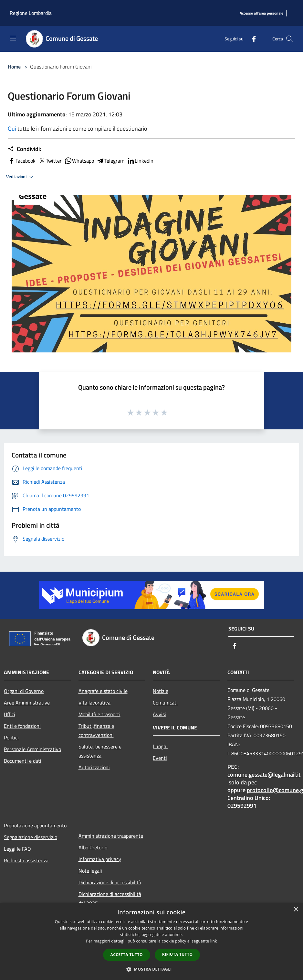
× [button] (296, 910)
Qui (13, 129)
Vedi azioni (21, 177)
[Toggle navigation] (13, 38)
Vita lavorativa (94, 703)
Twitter (50, 161)
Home (14, 67)
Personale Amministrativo (32, 749)
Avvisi (159, 714)
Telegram (110, 161)
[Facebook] (251, 39)
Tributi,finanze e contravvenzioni (96, 730)
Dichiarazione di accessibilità (110, 882)
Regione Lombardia (31, 13)
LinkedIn (140, 161)
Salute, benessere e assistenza (100, 751)
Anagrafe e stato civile (103, 691)
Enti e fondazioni (22, 726)
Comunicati (165, 703)
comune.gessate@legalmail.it (264, 775)
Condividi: (24, 149)
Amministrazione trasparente (111, 836)
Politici (11, 738)
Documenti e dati (23, 761)
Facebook (22, 161)
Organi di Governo (24, 691)
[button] (151, 969)
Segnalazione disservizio (31, 837)
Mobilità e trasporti (99, 714)
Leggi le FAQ (17, 849)
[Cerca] (289, 39)
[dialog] (151, 941)
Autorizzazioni (94, 767)
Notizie (161, 691)
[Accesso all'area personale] (261, 13)
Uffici (10, 714)
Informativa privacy (100, 859)
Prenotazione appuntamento (35, 825)
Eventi (160, 758)
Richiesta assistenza (26, 860)
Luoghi (160, 746)
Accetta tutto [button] (127, 955)
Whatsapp (79, 161)
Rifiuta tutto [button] (178, 954)
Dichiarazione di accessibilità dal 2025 (110, 899)
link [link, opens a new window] (214, 941)
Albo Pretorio (93, 847)
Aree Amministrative (27, 703)
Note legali (90, 871)
